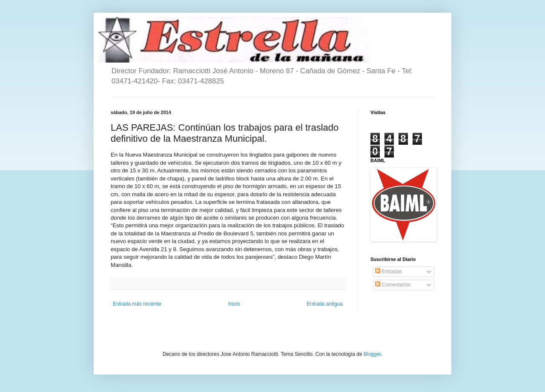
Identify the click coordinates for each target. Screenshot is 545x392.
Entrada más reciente (137, 304)
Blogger (372, 354)
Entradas (389, 272)
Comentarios (393, 285)
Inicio (234, 304)
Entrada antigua (325, 304)
